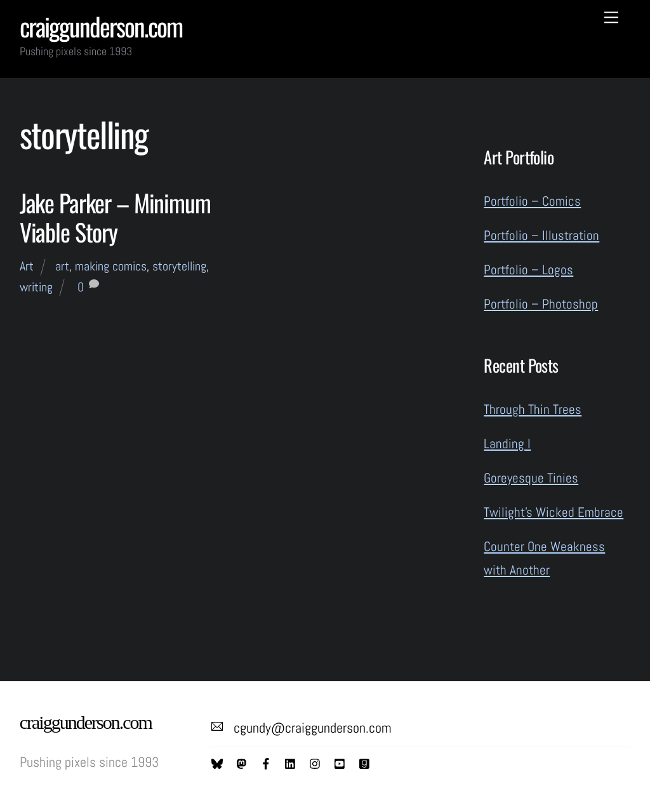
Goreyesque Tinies (531, 478)
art (62, 266)
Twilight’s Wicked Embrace (554, 512)
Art (27, 266)
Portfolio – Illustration (541, 235)
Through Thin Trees (533, 409)
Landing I (507, 443)
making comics (111, 266)
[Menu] (611, 17)
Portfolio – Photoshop (541, 304)
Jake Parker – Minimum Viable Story (115, 217)
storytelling (179, 266)
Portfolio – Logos (528, 270)
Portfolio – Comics (532, 201)
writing (36, 287)
